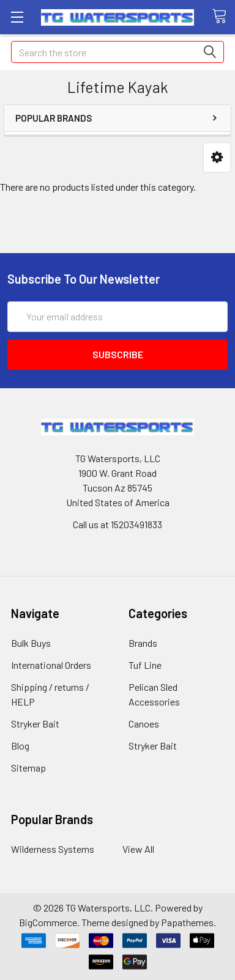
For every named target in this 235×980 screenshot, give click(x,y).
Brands (143, 643)
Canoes (144, 724)
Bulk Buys (31, 643)
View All (138, 849)
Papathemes (187, 922)
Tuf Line (145, 665)
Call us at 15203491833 (117, 524)
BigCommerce (48, 922)
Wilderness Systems (53, 849)
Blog (20, 746)
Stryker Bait (35, 724)
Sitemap (28, 768)
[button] (217, 157)
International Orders (51, 665)
